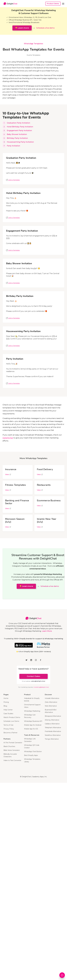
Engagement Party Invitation (19, 131)
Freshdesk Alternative (53, 731)
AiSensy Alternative (52, 720)
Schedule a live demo (45, 28)
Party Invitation (13, 146)
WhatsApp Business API (33, 721)
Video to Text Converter (12, 760)
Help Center (8, 710)
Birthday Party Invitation (17, 138)
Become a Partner (10, 733)
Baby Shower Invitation (17, 134)
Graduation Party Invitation (18, 123)
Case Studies (8, 714)
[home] (10, 4)
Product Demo (53, 4)
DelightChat (8, 438)
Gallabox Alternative (52, 724)
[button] (63, 4)
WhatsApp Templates (33, 44)
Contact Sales (33, 676)
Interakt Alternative (52, 698)
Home (6, 698)
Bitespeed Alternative (53, 716)
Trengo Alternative (52, 739)
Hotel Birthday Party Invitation (20, 127)
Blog (5, 706)
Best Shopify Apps (31, 755)
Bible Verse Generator (12, 750)
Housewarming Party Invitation (20, 142)
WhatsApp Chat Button (33, 752)
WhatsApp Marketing (32, 711)
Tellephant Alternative (53, 728)
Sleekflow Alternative (53, 735)
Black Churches (9, 746)
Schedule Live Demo (11, 721)
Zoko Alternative (51, 702)
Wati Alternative (51, 706)
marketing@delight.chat (41, 687)
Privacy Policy (9, 729)
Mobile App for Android (33, 725)
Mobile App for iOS (31, 729)
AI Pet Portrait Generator (13, 743)
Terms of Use (8, 725)
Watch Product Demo (12, 717)
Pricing (6, 702)
